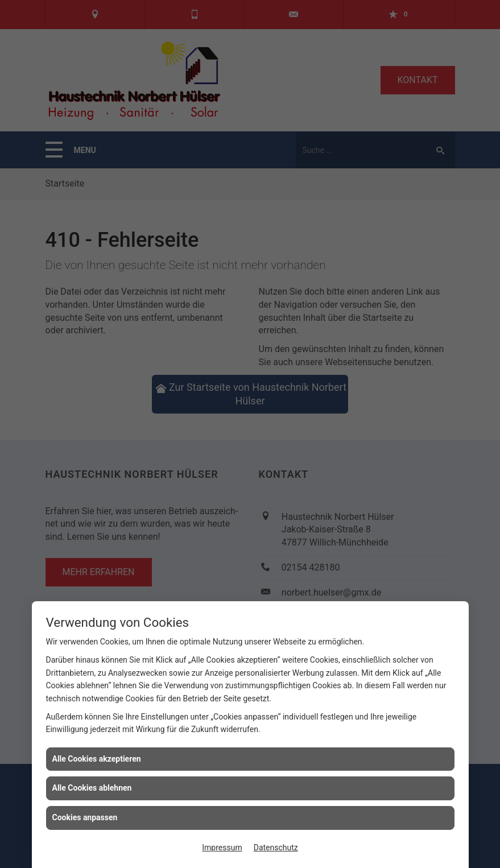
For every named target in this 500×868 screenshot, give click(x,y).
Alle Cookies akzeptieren (97, 759)
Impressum (222, 848)
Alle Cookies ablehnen (92, 788)
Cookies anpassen (85, 817)
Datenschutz (276, 848)
